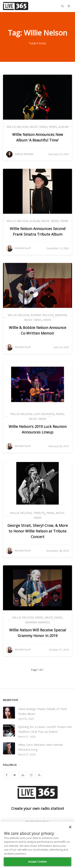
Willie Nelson (17, 127)
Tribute (39, 513)
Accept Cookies (38, 862)
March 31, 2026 (27, 737)
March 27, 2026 (27, 755)
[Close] (70, 827)
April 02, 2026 (26, 719)
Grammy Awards (37, 622)
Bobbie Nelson (42, 315)
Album (63, 127)
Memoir (61, 315)
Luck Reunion (44, 414)
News (53, 127)
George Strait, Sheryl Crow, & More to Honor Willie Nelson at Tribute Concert (38, 531)
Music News (38, 127)
